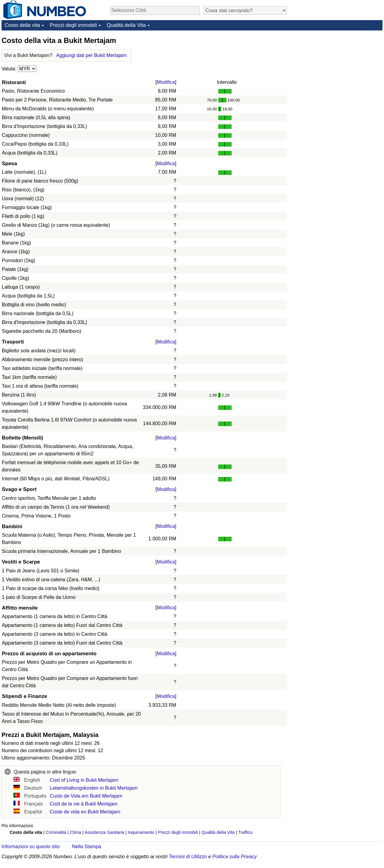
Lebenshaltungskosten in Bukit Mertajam (94, 788)
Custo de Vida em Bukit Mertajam (86, 796)
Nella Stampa (87, 847)
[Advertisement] (337, 74)
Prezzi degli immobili (73, 25)
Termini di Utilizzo (188, 857)
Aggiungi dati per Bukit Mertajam (91, 55)
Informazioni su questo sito (30, 847)
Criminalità (56, 832)
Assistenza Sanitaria (104, 832)
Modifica (166, 82)
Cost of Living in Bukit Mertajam (84, 780)
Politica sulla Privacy (235, 857)
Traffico (245, 832)
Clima (75, 832)
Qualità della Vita (126, 25)
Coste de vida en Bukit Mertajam (85, 812)
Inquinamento (141, 832)
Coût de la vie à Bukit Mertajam (84, 804)
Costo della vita (22, 25)
